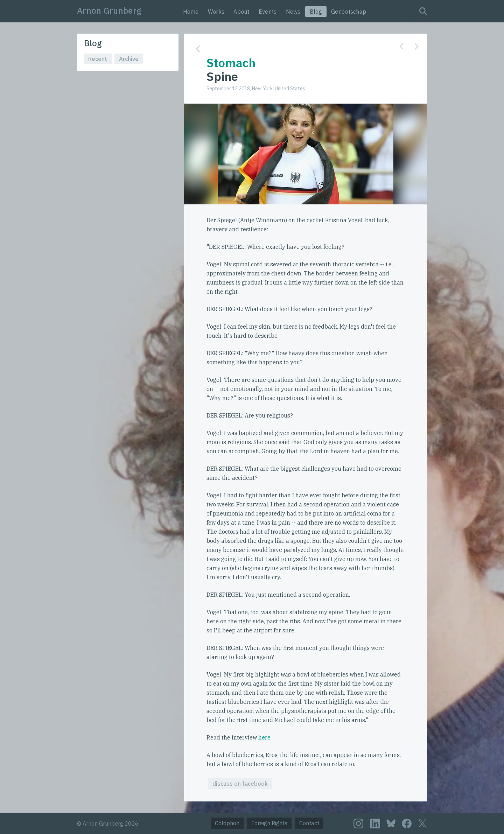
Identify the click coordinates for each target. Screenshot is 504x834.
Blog (316, 12)
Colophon (227, 823)
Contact (309, 823)
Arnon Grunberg (109, 10)
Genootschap (349, 12)
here (264, 737)
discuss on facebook (240, 784)
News (293, 12)
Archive (129, 59)
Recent (98, 59)
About (241, 12)
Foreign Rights (269, 823)
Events (268, 12)
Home (191, 12)
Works (216, 12)
